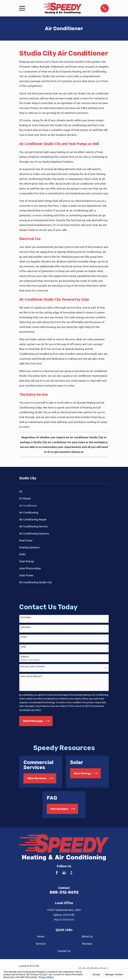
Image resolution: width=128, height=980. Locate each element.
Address (25, 657)
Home (41, 936)
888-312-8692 (64, 892)
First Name (26, 617)
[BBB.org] (71, 873)
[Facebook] (57, 873)
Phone (24, 637)
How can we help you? (31, 676)
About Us (87, 936)
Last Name (26, 627)
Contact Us (64, 951)
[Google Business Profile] (64, 873)
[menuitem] (64, 491)
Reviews (87, 944)
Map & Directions (64, 919)
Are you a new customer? (33, 666)
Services (41, 944)
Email (23, 647)
